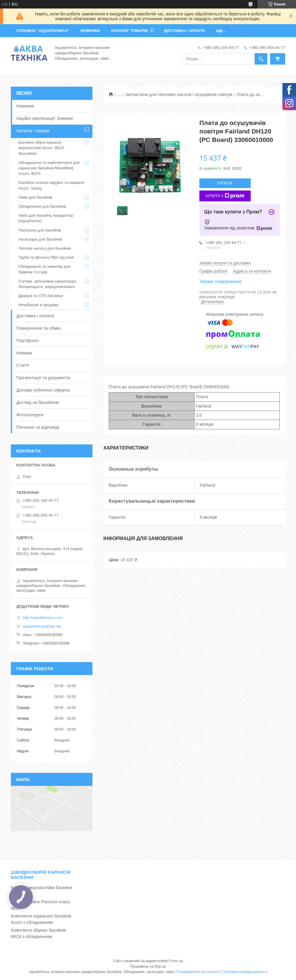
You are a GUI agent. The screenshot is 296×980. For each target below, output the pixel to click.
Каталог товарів (33, 131)
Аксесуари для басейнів (40, 239)
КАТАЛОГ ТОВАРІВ (129, 31)
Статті (23, 365)
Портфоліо (28, 340)
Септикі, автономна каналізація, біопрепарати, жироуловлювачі (48, 284)
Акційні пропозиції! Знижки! (45, 118)
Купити (225, 183)
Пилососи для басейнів (40, 230)
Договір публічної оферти (43, 390)
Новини (24, 353)
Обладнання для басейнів (42, 206)
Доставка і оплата (35, 316)
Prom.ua (176, 961)
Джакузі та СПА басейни (41, 296)
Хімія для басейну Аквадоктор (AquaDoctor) (46, 218)
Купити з (225, 196)
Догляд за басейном (38, 402)
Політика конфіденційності (245, 972)
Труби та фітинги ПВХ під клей (46, 257)
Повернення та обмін (39, 328)
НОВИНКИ (90, 31)
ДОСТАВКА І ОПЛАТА (184, 31)
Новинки (25, 106)
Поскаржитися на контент (198, 972)
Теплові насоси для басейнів (45, 248)
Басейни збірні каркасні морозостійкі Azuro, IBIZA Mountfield (41, 148)
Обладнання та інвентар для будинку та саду (45, 269)
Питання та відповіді (38, 427)
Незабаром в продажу (39, 305)
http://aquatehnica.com (43, 618)
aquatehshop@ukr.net (42, 626)
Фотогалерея (30, 415)
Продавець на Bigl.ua (148, 966)
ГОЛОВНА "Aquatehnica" (43, 31)
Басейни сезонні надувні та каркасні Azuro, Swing (51, 185)
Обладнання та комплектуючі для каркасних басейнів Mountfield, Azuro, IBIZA (49, 168)
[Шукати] (261, 59)
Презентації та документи (43, 378)
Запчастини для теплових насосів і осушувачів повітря (179, 94)
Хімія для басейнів (35, 197)
